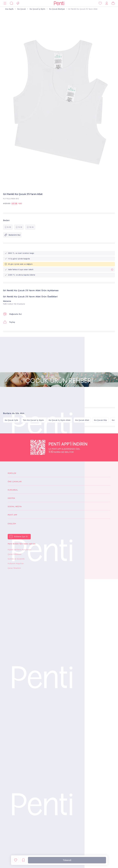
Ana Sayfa (9, 9)
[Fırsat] (18, 3)
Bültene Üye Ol (21, 537)
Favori (16, 860)
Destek (11, 498)
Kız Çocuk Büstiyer (57, 9)
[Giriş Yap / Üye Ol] (107, 3)
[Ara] (11, 3)
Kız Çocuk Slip (100, 420)
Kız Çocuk (22, 9)
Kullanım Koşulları (16, 563)
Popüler (12, 473)
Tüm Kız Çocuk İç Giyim (33, 420)
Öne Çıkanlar (15, 482)
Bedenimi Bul (12, 235)
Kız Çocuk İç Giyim (37, 9)
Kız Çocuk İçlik (11, 420)
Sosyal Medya (15, 507)
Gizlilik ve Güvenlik (16, 559)
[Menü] (5, 3)
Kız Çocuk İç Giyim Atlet (60, 420)
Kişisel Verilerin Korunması (19, 550)
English (12, 524)
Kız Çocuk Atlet (82, 420)
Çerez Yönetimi (14, 568)
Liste (23, 860)
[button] (58, 187)
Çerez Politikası (15, 554)
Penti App (12, 515)
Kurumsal (13, 490)
